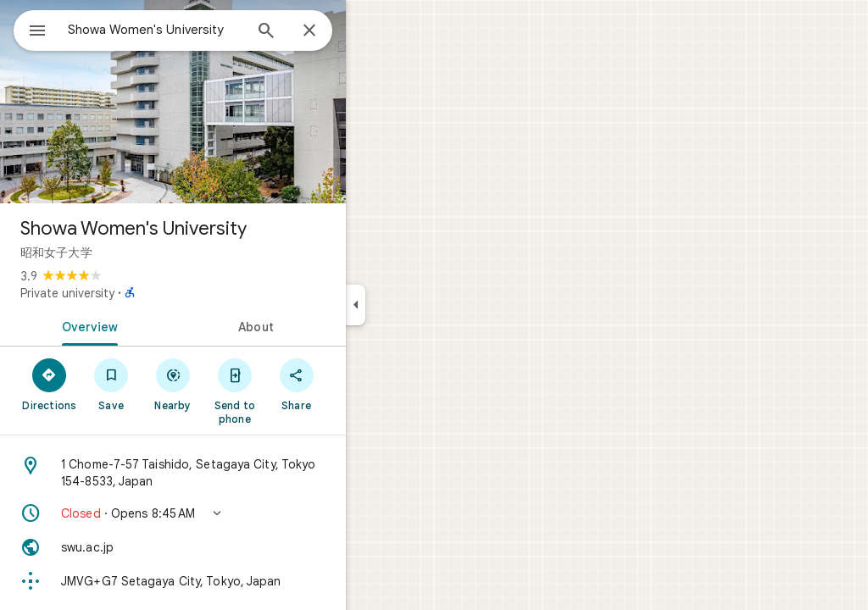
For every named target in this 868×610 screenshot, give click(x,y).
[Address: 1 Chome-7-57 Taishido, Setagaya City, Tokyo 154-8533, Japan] (234, 473)
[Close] (370, 31)
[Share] (357, 384)
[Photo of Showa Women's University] (234, 102)
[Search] (327, 32)
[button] (234, 513)
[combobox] (199, 30)
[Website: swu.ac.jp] (234, 547)
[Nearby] (234, 384)
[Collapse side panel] (417, 305)
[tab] (147, 325)
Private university (128, 293)
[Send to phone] (295, 391)
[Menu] (31, 29)
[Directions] (111, 384)
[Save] (172, 384)
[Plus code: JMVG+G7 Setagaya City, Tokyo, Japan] (234, 581)
